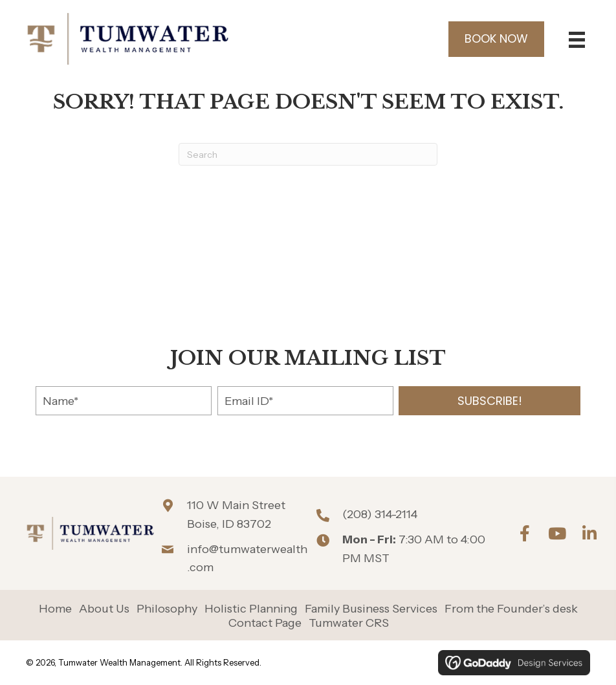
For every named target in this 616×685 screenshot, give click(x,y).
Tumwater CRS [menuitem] (349, 623)
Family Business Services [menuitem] (371, 609)
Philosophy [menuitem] (167, 609)
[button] (489, 401)
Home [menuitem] (55, 609)
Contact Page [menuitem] (265, 623)
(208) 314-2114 (380, 514)
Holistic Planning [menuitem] (251, 609)
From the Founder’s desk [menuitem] (511, 609)
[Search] (308, 154)
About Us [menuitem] (104, 609)
